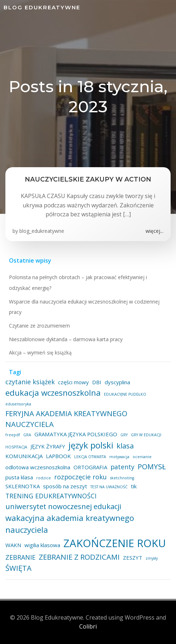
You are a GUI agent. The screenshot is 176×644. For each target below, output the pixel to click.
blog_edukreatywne (42, 231)
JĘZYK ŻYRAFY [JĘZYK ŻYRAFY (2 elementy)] (48, 446)
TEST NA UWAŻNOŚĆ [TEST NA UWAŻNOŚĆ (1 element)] (109, 487)
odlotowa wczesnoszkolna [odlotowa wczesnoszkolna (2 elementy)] (38, 467)
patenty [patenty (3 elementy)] (122, 467)
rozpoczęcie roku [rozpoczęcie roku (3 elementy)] (80, 477)
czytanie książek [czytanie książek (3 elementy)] (30, 382)
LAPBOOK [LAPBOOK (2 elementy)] (58, 456)
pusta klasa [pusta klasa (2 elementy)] (19, 477)
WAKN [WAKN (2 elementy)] (13, 545)
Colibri (88, 626)
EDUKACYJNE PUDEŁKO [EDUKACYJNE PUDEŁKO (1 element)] (125, 394)
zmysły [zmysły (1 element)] (152, 558)
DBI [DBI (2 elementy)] (97, 382)
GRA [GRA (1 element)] (27, 435)
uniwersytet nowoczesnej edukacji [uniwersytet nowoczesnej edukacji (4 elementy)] (63, 506)
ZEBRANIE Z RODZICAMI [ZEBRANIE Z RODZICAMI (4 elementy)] (79, 557)
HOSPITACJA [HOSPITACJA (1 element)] (16, 447)
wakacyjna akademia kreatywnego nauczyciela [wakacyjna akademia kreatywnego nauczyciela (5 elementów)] (70, 524)
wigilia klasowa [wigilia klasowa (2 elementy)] (42, 545)
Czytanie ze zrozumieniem (39, 326)
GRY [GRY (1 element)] (124, 435)
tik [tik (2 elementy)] (134, 486)
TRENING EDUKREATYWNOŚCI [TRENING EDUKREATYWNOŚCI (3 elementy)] (51, 496)
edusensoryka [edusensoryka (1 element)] (18, 404)
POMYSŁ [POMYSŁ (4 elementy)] (152, 466)
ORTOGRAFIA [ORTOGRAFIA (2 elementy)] (90, 467)
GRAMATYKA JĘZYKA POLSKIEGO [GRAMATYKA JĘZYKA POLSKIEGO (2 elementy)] (76, 434)
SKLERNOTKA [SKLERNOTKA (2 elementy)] (23, 486)
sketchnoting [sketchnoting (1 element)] (122, 478)
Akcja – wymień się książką (40, 352)
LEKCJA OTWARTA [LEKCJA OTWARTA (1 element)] (90, 457)
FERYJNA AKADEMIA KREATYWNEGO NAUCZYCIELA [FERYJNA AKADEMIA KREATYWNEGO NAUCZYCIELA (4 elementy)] (66, 419)
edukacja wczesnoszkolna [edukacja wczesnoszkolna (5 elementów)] (53, 392)
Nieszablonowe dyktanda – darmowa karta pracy (66, 339)
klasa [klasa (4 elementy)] (125, 446)
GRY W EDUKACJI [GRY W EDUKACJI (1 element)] (146, 435)
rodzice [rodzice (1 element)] (44, 478)
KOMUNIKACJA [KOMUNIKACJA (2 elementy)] (24, 456)
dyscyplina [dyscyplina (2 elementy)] (117, 382)
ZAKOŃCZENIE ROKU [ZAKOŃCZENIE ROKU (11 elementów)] (115, 543)
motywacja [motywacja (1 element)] (119, 457)
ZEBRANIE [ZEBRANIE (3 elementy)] (20, 557)
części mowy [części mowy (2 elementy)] (73, 382)
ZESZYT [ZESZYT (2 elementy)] (133, 558)
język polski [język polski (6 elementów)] (91, 445)
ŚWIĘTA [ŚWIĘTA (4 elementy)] (18, 568)
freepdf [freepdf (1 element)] (13, 435)
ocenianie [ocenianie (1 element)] (142, 457)
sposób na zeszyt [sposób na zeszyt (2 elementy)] (65, 486)
